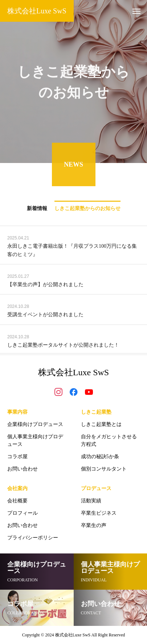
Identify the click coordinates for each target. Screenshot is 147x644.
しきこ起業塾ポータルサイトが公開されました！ (66, 346)
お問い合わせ (23, 469)
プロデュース (96, 488)
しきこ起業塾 (96, 412)
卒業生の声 (94, 525)
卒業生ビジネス (99, 513)
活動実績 (91, 501)
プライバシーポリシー (33, 538)
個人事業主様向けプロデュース (35, 440)
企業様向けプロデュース (35, 424)
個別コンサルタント (104, 469)
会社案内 (17, 488)
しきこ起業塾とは (101, 424)
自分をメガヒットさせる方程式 (109, 440)
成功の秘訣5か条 (100, 457)
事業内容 (17, 412)
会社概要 (17, 501)
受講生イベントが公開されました (45, 316)
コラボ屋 (17, 457)
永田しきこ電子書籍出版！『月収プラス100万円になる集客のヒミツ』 (72, 251)
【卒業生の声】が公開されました (45, 285)
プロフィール (23, 513)
